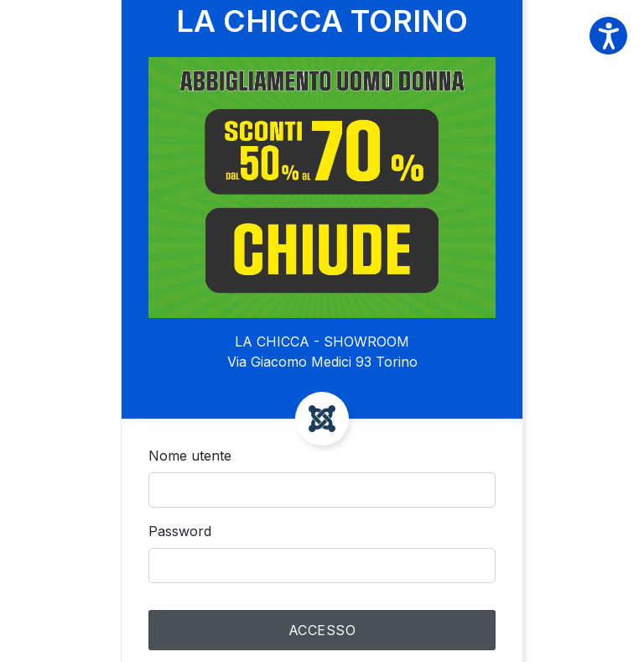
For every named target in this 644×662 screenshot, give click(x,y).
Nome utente (190, 456)
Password (180, 531)
